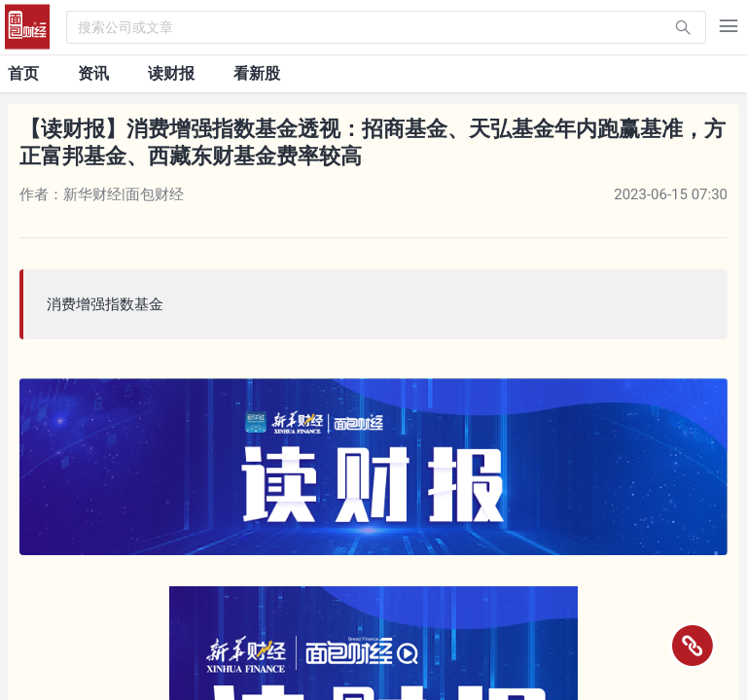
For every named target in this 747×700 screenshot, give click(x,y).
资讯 (93, 73)
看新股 (257, 73)
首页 (23, 73)
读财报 (171, 73)
